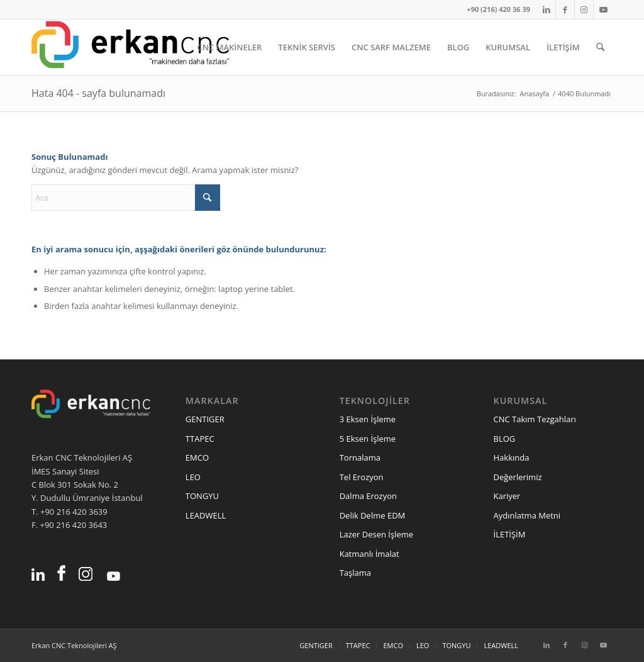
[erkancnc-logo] (130, 47)
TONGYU (202, 496)
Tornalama (360, 457)
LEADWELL (206, 515)
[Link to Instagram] (584, 9)
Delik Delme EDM (373, 515)
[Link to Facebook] (565, 9)
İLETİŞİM (510, 534)
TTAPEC (200, 439)
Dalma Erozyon (368, 496)
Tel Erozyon (362, 477)
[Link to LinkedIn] (546, 9)
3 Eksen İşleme (368, 419)
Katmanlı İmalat (369, 554)
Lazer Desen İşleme (376, 534)
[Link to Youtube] (603, 9)
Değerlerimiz (518, 477)
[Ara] (600, 47)
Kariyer (507, 496)
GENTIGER (205, 419)
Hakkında (512, 457)
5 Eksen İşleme (368, 439)
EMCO (197, 457)
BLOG (505, 439)
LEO (193, 477)
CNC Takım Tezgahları (535, 419)
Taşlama (355, 573)
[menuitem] (229, 47)
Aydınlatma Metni (527, 515)
